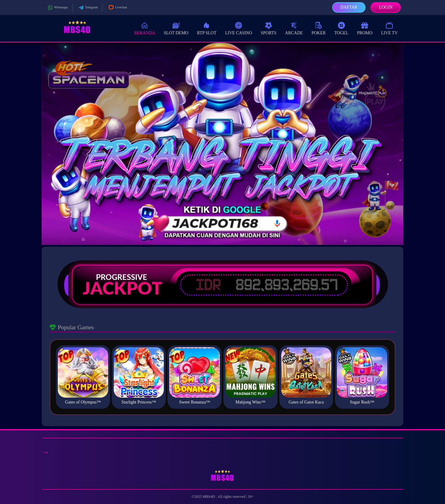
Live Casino (239, 28)
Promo (365, 28)
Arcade (294, 28)
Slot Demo (176, 28)
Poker (319, 28)
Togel (341, 28)
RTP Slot (207, 28)
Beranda (145, 28)
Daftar (349, 7)
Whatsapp (57, 8)
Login (386, 7)
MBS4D (209, 497)
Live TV (389, 28)
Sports (269, 28)
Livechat (117, 8)
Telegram (87, 8)
